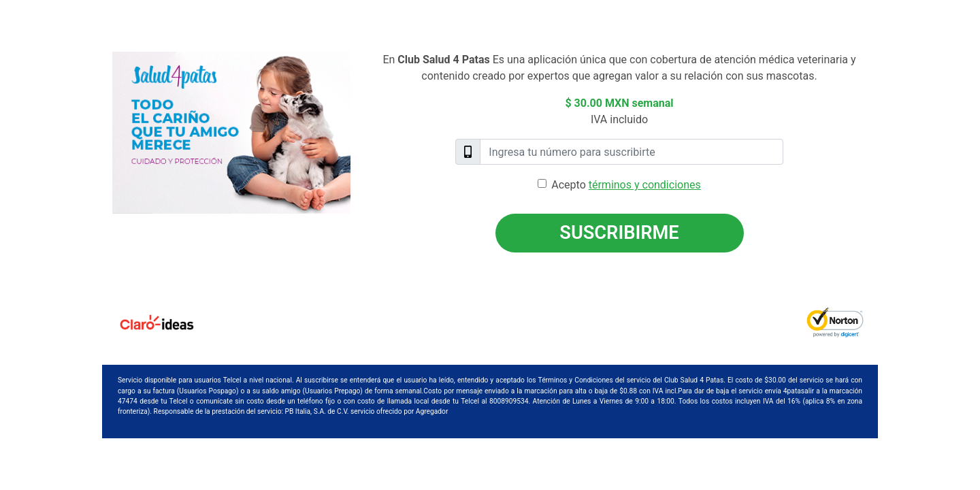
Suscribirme (619, 233)
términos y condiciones (645, 185)
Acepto (626, 185)
